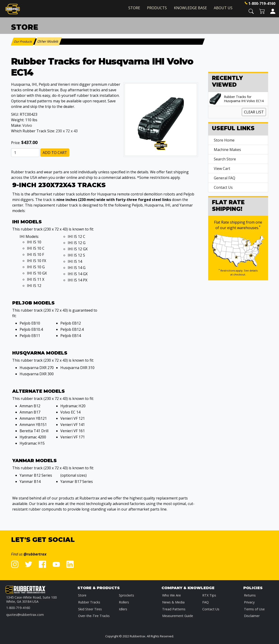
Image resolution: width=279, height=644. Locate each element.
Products (157, 8)
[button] (251, 11)
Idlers (123, 609)
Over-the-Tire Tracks (94, 616)
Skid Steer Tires (90, 609)
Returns (250, 595)
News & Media (173, 602)
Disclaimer (252, 616)
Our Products (23, 41)
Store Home (224, 140)
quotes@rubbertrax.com (25, 615)
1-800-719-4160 (262, 3)
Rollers (124, 602)
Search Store (225, 159)
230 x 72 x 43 (67, 131)
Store (134, 8)
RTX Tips (209, 595)
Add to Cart (55, 153)
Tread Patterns (174, 609)
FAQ (206, 602)
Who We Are (172, 595)
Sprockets (126, 595)
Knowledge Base (190, 8)
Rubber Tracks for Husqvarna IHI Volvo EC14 (244, 99)
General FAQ (225, 178)
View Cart (222, 168)
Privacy (249, 602)
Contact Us (223, 187)
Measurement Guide (178, 616)
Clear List (254, 112)
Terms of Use (254, 609)
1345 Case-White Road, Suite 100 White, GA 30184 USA (31, 599)
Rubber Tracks (89, 602)
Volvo (27, 125)
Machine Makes (227, 150)
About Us (223, 8)
